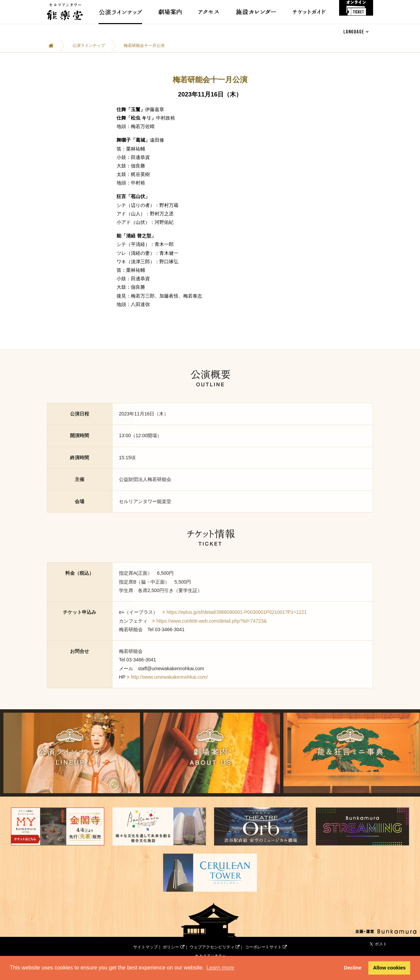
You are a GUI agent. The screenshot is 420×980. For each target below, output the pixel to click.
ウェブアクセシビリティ (215, 940)
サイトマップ (145, 940)
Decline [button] (353, 968)
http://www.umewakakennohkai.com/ (169, 677)
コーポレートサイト (266, 940)
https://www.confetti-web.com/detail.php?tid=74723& (212, 621)
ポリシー (173, 940)
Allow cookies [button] (389, 968)
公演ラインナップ (89, 46)
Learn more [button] (220, 968)
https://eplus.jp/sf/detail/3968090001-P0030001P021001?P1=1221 (237, 612)
